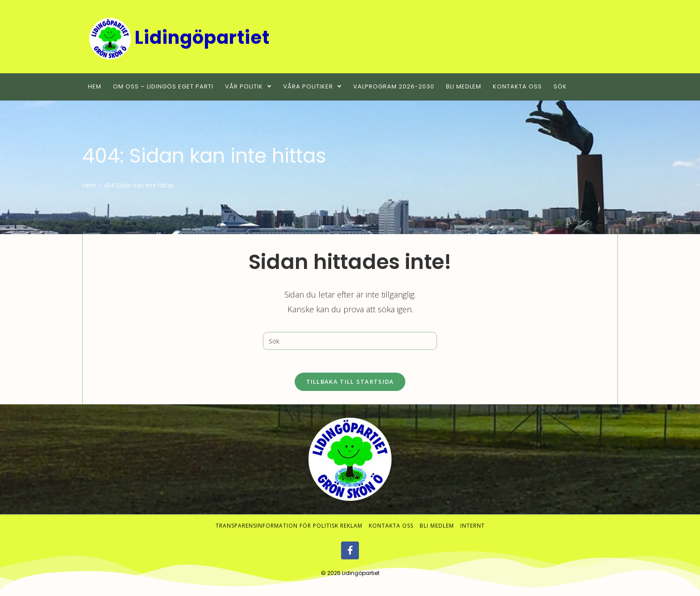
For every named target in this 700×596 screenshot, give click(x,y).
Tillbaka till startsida (350, 386)
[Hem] (89, 185)
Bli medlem (437, 530)
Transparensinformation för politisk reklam (289, 530)
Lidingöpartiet (361, 577)
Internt (473, 530)
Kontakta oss (391, 530)
